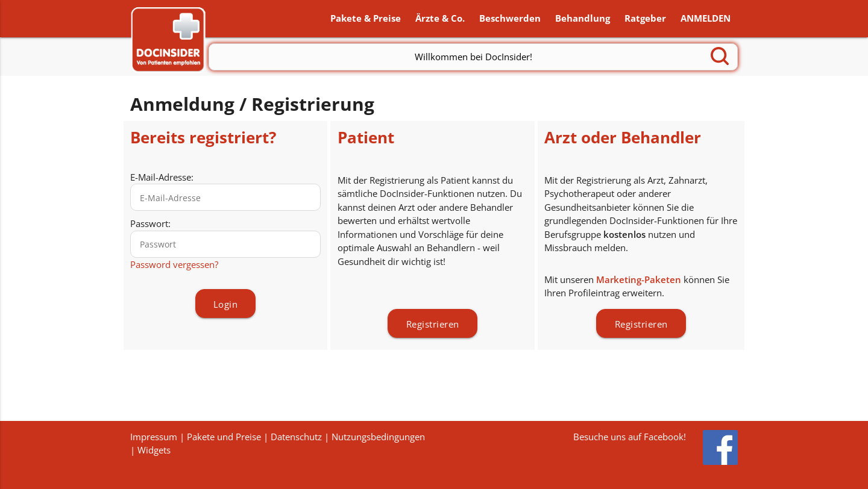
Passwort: (150, 225)
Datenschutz (296, 437)
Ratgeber (645, 19)
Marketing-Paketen (639, 281)
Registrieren (433, 325)
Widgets (154, 450)
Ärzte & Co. (440, 19)
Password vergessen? (174, 266)
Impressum (154, 437)
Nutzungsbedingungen (378, 437)
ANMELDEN (706, 19)
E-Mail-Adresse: (162, 178)
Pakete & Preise (366, 19)
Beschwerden (510, 19)
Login (226, 306)
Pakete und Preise (224, 437)
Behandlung (583, 19)
